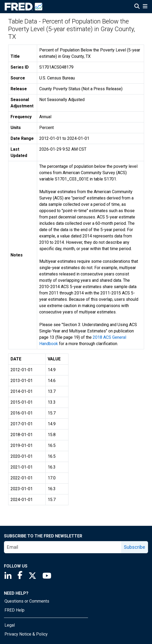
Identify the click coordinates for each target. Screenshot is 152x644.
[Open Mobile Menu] (145, 7)
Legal (10, 625)
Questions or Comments (27, 601)
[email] (63, 547)
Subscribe (134, 547)
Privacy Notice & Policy (26, 634)
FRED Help (14, 610)
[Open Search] (137, 7)
